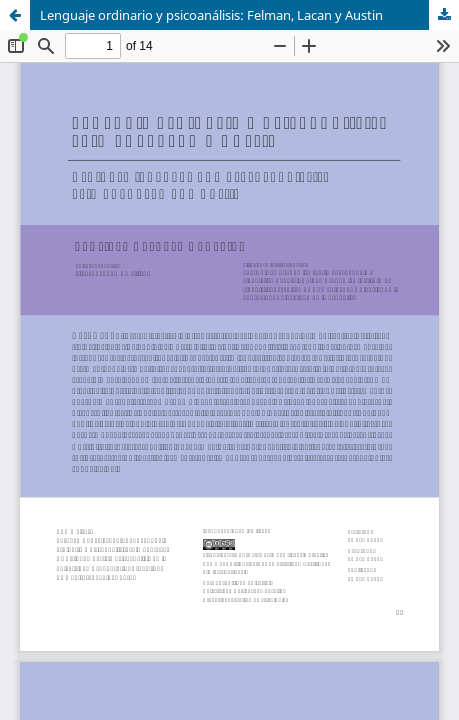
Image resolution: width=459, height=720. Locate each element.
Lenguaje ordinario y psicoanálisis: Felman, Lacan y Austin (211, 15)
